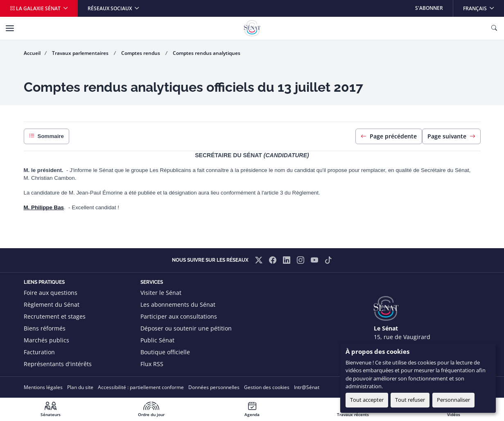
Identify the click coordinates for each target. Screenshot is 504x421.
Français (483, 6)
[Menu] (10, 28)
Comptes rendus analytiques (207, 53)
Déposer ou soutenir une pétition (186, 328)
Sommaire (46, 136)
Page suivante (451, 136)
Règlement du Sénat (52, 304)
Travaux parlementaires (81, 53)
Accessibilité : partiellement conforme (141, 387)
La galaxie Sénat (36, 8)
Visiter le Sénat (161, 293)
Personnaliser (453, 400)
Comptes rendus (141, 53)
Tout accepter (367, 400)
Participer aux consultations (179, 316)
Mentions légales (43, 387)
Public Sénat (157, 340)
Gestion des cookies (267, 387)
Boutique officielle (165, 352)
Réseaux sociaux (110, 8)
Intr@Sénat (307, 387)
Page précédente (389, 136)
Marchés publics (46, 340)
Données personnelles (214, 387)
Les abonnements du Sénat (178, 304)
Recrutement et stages (55, 316)
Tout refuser (410, 400)
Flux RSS (152, 364)
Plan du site (80, 387)
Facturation (39, 352)
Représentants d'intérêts (58, 364)
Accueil (32, 53)
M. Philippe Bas (44, 207)
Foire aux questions (51, 293)
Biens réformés (45, 328)
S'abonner (429, 8)
